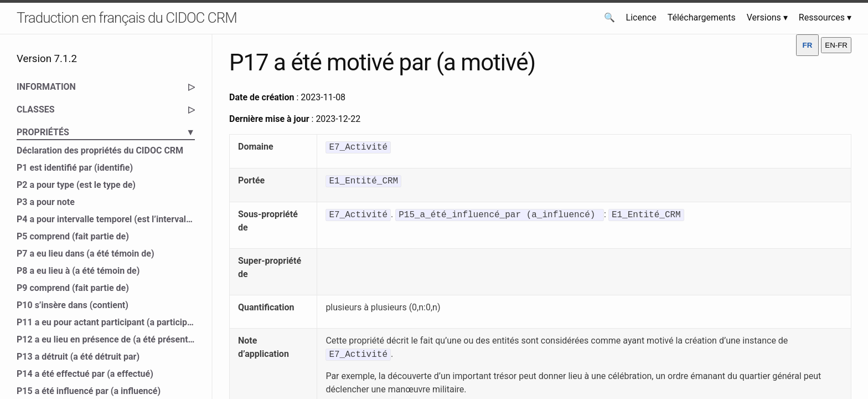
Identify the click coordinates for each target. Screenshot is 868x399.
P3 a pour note (46, 202)
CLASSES (106, 110)
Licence (641, 17)
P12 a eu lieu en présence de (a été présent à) (106, 339)
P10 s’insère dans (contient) (73, 305)
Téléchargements (702, 17)
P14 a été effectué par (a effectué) (85, 374)
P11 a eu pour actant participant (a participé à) (106, 322)
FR (808, 45)
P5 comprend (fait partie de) (73, 236)
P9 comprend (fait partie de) (73, 288)
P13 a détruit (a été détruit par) (78, 357)
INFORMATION (106, 87)
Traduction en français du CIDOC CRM (127, 18)
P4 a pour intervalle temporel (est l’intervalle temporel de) (106, 219)
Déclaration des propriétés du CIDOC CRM (100, 150)
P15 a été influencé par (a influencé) (89, 391)
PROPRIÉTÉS (106, 132)
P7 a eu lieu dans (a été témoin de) (86, 254)
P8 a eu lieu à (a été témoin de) (78, 271)
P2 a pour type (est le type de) (76, 185)
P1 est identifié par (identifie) (75, 168)
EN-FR (836, 45)
